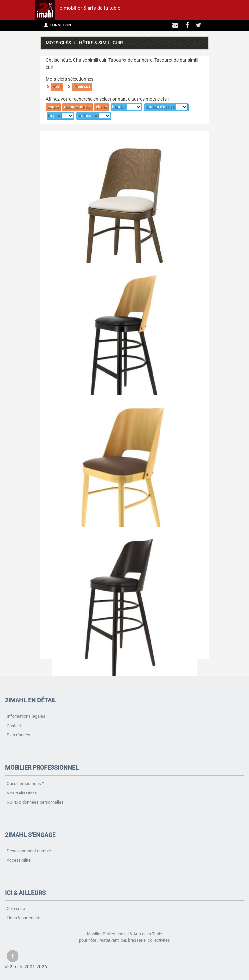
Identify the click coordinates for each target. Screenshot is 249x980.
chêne (101, 107)
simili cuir (82, 87)
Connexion (57, 25)
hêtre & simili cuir (101, 43)
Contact (14, 726)
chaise (53, 107)
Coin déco (16, 909)
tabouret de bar (77, 107)
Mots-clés (58, 43)
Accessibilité (19, 860)
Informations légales (26, 716)
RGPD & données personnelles (35, 802)
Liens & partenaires (25, 918)
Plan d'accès (18, 735)
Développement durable (29, 851)
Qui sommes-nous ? (25, 783)
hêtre (57, 87)
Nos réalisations (22, 793)
